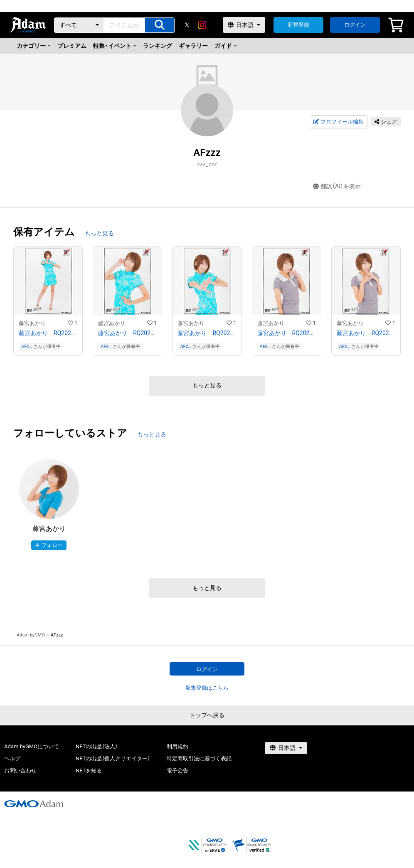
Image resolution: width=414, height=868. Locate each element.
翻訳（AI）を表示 (337, 186)
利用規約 (177, 746)
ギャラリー (193, 46)
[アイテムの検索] (160, 25)
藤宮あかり (32, 323)
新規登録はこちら (207, 688)
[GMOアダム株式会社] (34, 804)
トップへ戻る (207, 715)
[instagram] (202, 25)
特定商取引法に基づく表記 (199, 758)
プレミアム (72, 46)
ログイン (355, 25)
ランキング (158, 46)
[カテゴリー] (79, 25)
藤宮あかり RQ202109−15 (366, 333)
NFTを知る (89, 771)
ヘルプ (12, 758)
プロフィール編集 (338, 122)
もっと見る (99, 233)
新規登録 (298, 25)
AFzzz (26, 346)
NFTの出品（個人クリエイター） (113, 758)
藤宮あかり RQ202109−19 (127, 333)
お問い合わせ (20, 771)
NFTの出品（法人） (97, 746)
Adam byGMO (31, 635)
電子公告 (177, 771)
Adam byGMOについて (32, 746)
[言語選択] (244, 25)
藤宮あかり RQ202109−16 (48, 333)
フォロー (49, 545)
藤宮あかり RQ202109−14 (287, 333)
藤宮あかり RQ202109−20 (207, 333)
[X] (187, 25)
